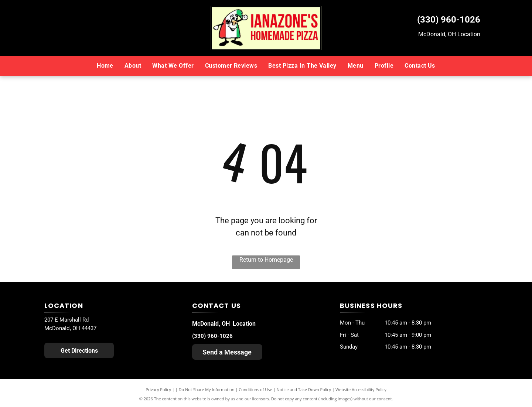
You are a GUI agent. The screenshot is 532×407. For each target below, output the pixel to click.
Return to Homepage (266, 260)
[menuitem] (105, 66)
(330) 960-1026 (449, 20)
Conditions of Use (255, 389)
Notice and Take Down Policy (304, 389)
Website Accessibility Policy (361, 389)
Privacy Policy (158, 389)
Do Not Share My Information (207, 389)
